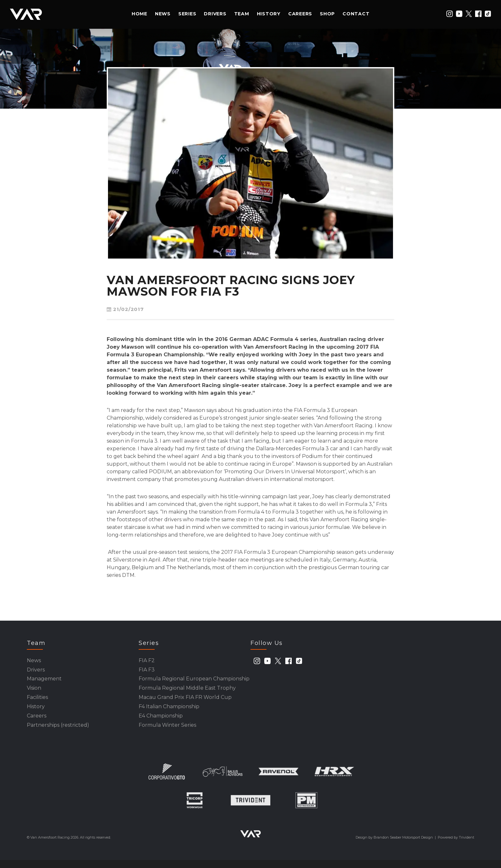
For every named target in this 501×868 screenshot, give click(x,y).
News (163, 14)
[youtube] (459, 14)
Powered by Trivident (456, 845)
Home (139, 14)
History (269, 14)
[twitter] (469, 14)
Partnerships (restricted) (58, 733)
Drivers (215, 14)
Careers (300, 14)
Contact (356, 14)
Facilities (37, 702)
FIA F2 (147, 661)
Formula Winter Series (167, 733)
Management (44, 682)
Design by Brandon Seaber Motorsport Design (394, 845)
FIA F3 (147, 671)
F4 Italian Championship (169, 712)
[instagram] (450, 14)
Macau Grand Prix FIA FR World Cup (185, 702)
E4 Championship (161, 722)
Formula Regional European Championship (194, 682)
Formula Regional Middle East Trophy (187, 692)
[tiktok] (488, 14)
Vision (34, 692)
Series (187, 14)
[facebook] (478, 14)
